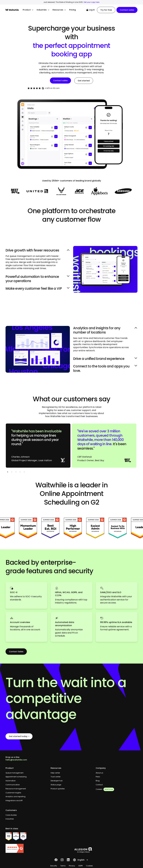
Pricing (72, 10)
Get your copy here (91, 2)
